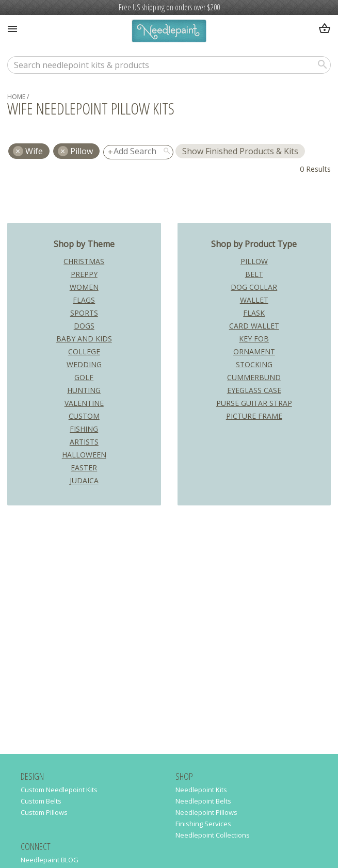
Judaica (84, 480)
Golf (84, 377)
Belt (254, 274)
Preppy (84, 274)
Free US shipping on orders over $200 (169, 7)
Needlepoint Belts (203, 801)
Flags (84, 300)
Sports (84, 313)
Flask (254, 313)
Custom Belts (41, 801)
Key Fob (254, 339)
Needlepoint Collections (213, 835)
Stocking (254, 364)
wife (34, 151)
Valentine (84, 403)
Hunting (84, 390)
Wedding (84, 364)
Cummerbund (254, 377)
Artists (84, 442)
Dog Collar (254, 287)
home (16, 97)
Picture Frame (254, 416)
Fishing (84, 429)
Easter (84, 468)
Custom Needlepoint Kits (59, 790)
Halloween (84, 455)
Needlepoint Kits (201, 790)
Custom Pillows (44, 812)
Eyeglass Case (254, 390)
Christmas (84, 261)
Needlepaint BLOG (50, 860)
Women (84, 287)
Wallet (254, 300)
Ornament (254, 351)
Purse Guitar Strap (254, 403)
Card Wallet (254, 326)
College (84, 351)
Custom (84, 416)
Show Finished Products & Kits (240, 151)
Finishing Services (203, 824)
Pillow (82, 151)
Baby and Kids (84, 339)
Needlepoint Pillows (206, 812)
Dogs (84, 326)
